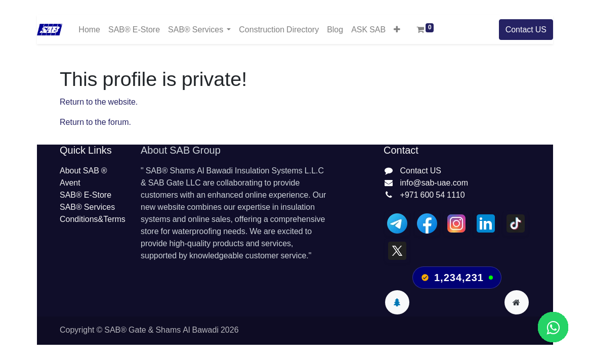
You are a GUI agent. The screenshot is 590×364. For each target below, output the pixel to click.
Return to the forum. (95, 122)
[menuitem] (89, 30)
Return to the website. (99, 102)
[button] (397, 29)
